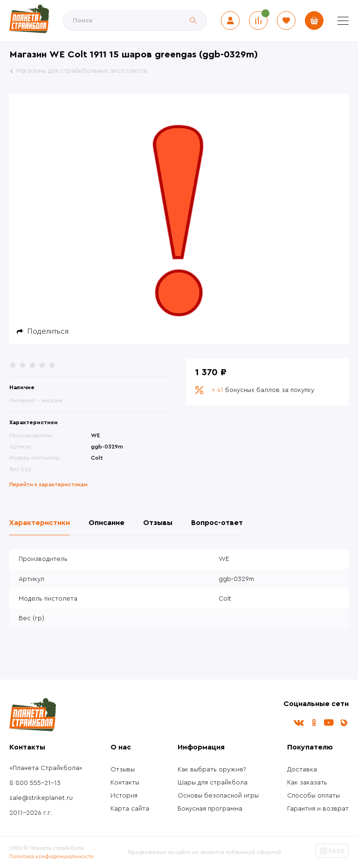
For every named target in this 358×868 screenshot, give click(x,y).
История (124, 796)
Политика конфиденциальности (52, 856)
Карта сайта (130, 809)
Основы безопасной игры (218, 796)
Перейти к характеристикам (48, 484)
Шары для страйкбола (213, 783)
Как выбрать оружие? (212, 770)
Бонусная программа (210, 809)
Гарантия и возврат (318, 809)
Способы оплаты (313, 796)
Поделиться (48, 331)
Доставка (302, 770)
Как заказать (307, 783)
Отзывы (123, 770)
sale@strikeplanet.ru (41, 798)
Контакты (125, 783)
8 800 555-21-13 (35, 783)
